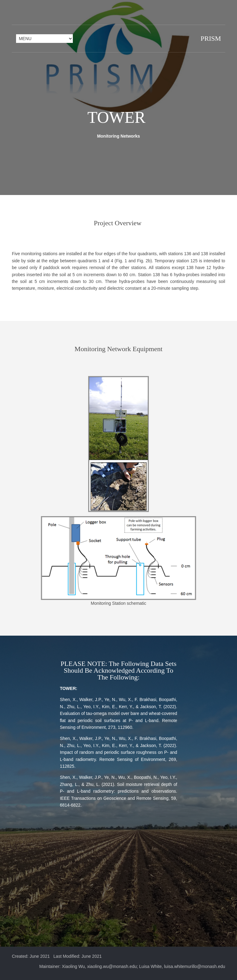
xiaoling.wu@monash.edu (112, 970)
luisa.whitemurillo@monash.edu (195, 970)
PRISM (210, 38)
